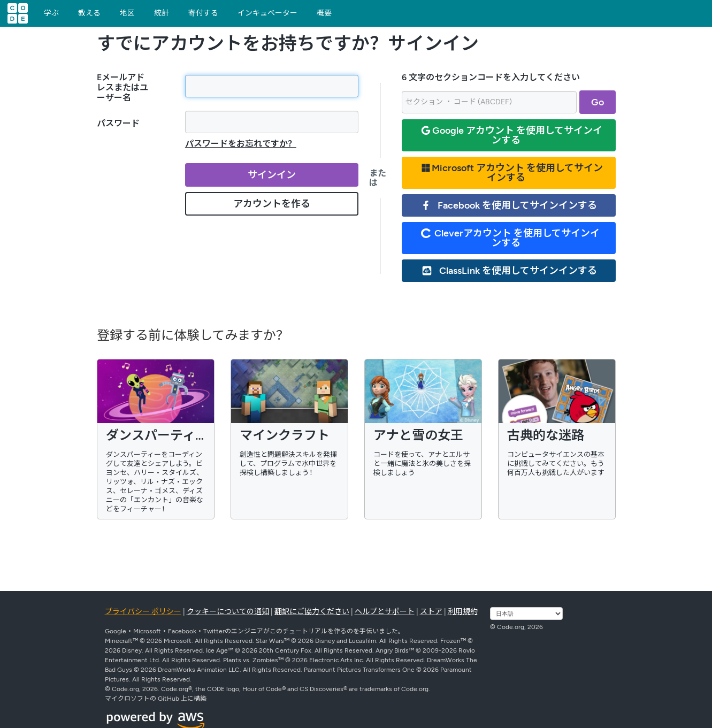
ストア (431, 612)
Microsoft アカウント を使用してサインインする (512, 173)
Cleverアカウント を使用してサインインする (510, 238)
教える (89, 13)
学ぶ (51, 13)
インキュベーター (267, 13)
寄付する (203, 13)
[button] (702, 11)
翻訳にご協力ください (312, 612)
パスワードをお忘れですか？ (241, 144)
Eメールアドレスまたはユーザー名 (123, 87)
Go (598, 102)
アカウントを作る (272, 204)
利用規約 (463, 612)
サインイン (272, 175)
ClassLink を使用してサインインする (509, 271)
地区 (127, 13)
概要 (324, 13)
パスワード (118, 123)
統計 (162, 13)
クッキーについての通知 (228, 612)
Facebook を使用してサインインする (509, 205)
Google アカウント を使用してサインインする (512, 135)
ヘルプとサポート (385, 612)
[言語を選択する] (526, 614)
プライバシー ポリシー (143, 612)
